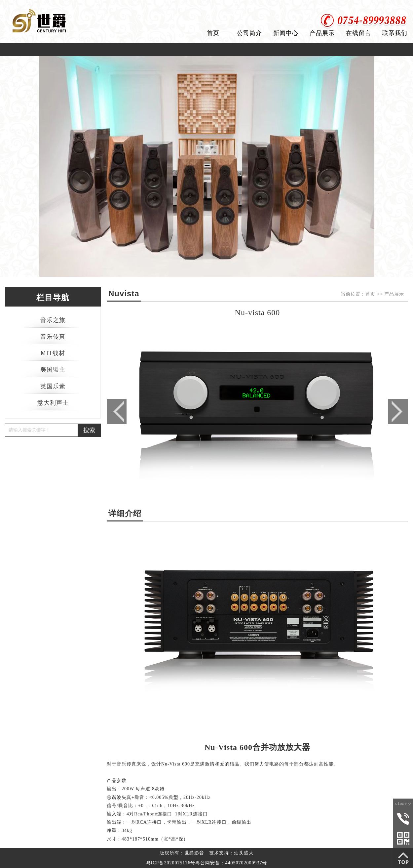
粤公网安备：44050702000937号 (231, 863)
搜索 (89, 430)
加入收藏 (399, 6)
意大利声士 (53, 403)
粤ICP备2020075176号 (171, 863)
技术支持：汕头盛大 (231, 853)
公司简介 (249, 33)
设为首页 (368, 6)
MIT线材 (53, 353)
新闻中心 (286, 33)
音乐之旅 (53, 320)
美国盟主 (53, 370)
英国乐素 (53, 386)
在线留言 (358, 33)
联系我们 (395, 33)
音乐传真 (53, 337)
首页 (213, 33)
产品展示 (322, 33)
